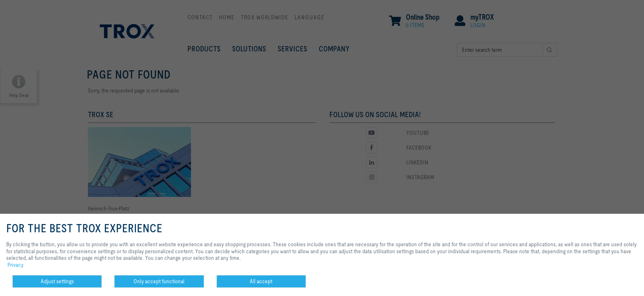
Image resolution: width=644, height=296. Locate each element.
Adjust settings (57, 281)
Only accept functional (159, 281)
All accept (261, 281)
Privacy (15, 265)
